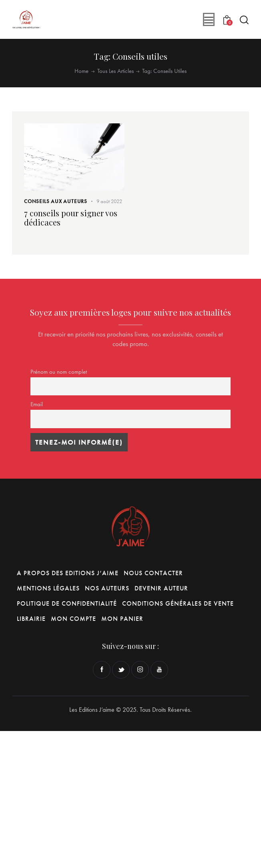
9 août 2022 (109, 201)
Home (81, 71)
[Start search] (244, 20)
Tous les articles (115, 71)
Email (37, 404)
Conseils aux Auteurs (56, 201)
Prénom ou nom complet (59, 372)
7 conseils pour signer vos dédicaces (71, 218)
